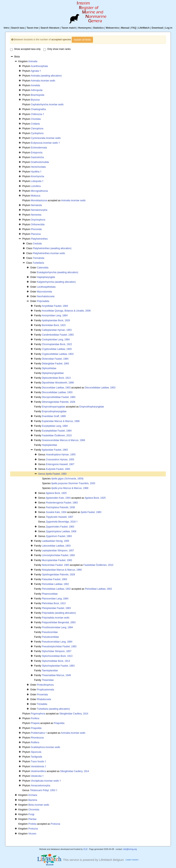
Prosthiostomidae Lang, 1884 (57, 627)
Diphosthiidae (49, 368)
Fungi (31, 814)
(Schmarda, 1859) (67, 479)
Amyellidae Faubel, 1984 (55, 306)
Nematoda (36, 205)
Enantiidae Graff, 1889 (54, 416)
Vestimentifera (38, 771)
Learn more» (132, 860)
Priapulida (59, 723)
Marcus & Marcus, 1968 (70, 488)
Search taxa (18, 28)
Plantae (32, 819)
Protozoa (55, 824)
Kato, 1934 (56, 512)
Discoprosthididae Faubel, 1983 (59, 397)
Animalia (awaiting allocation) (46, 76)
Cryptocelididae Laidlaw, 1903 (58, 354)
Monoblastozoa (39, 200)
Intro (6, 28)
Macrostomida (44, 292)
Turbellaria (38, 263)
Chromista (34, 810)
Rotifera (35, 742)
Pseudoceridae (50, 632)
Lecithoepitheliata (46, 287)
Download (157, 28)
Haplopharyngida (46, 277)
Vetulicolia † (37, 776)
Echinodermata (39, 148)
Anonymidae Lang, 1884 (55, 315)
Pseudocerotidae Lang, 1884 (57, 642)
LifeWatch (144, 28)
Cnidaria (35, 124)
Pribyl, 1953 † (44, 790)
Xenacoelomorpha (40, 786)
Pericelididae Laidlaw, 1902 (56, 589)
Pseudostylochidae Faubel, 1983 (59, 646)
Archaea (33, 795)
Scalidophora (45, 747)
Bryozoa (35, 100)
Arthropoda (37, 90)
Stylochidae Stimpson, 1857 (57, 651)
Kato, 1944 (58, 498)
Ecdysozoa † (45, 143)
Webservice (112, 28)
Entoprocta (37, 153)
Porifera (35, 718)
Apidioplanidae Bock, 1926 (56, 320)
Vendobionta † (38, 766)
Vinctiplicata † (46, 781)
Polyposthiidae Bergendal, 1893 (59, 622)
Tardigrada (36, 757)
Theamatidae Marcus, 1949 (56, 675)
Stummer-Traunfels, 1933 (73, 483)
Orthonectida (38, 224)
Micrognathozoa (39, 191)
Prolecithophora (45, 685)
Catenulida (43, 268)
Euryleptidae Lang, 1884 (55, 426)
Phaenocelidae (50, 594)
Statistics (98, 28)
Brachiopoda (37, 95)
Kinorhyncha (37, 176)
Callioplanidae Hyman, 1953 (57, 330)
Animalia (33, 61)
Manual (125, 28)
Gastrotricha (37, 157)
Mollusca (35, 196)
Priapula (35, 723)
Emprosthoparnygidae (54, 407)
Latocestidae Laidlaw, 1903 (56, 546)
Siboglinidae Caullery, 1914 (74, 714)
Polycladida (43, 301)
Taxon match (69, 28)
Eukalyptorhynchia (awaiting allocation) (58, 272)
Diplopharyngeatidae (53, 373)
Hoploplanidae (50, 445)
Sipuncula (36, 752)
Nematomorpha (39, 210)
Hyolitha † (36, 172)
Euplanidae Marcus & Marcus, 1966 (61, 421)
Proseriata (42, 695)
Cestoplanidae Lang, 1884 (56, 340)
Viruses (32, 834)
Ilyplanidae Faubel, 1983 (55, 450)
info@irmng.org (130, 849)
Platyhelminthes (39, 239)
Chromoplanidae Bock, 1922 (57, 344)
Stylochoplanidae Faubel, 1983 (58, 666)
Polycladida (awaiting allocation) (59, 613)
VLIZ (85, 849)
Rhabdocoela (44, 699)
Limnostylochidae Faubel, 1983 (58, 555)
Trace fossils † (38, 762)
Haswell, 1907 (60, 464)
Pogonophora (38, 714)
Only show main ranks (57, 49)
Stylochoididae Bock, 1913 (56, 661)
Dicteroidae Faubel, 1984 (55, 359)
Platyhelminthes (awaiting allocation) (52, 248)
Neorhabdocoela (46, 296)
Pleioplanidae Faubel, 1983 (56, 608)
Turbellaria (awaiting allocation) (53, 709)
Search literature (50, 28)
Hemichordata (38, 167)
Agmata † (36, 71)
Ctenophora (37, 129)
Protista (32, 824)
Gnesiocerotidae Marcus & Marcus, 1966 (63, 440)
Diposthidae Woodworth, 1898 (58, 383)
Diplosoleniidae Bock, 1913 (56, 378)
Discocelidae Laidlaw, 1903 (56, 388)
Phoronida (36, 229)
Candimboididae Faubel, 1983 (58, 335)
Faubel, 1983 (58, 469)
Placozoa (36, 234)
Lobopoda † (37, 181)
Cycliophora (37, 133)
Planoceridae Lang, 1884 (55, 599)
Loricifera (36, 186)
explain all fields (82, 40)
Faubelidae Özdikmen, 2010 (57, 435)
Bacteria (33, 800)
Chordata (36, 119)
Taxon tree (33, 28)
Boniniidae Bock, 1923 (54, 325)
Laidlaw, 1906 (61, 531)
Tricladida (42, 704)
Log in (169, 28)
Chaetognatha (38, 109)
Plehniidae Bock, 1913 (54, 603)
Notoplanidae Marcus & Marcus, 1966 (62, 570)
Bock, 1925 (56, 493)
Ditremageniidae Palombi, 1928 (59, 402)
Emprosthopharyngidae (92, 407)
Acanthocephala (39, 66)
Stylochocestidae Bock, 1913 (57, 656)
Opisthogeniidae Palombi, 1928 (59, 575)
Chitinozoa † (37, 114)
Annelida (35, 85)
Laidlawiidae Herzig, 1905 (56, 541)
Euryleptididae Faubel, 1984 (57, 431)
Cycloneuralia (46, 138)
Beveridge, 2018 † (62, 522)
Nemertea (36, 215)
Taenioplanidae (50, 671)
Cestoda (37, 244)
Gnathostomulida (40, 162)
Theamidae (48, 680)
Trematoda (39, 258)
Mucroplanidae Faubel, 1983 (57, 560)
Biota (39, 805)
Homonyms (85, 28)
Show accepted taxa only (25, 49)
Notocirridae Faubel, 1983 (56, 565)
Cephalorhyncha (47, 105)
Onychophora (38, 220)
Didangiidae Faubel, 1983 (56, 364)
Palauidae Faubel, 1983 (55, 579)
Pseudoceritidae (50, 637)
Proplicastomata (45, 690)
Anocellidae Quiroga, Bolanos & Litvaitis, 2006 (66, 311)
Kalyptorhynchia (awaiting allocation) (56, 282)
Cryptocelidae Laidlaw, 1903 (57, 349)
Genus (42, 474)
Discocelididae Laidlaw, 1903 (100, 388)
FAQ (134, 28)
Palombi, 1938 (60, 507)
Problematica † (39, 733)
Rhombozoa (37, 738)
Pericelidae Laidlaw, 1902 (55, 584)
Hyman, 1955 (61, 455)
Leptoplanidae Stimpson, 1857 (58, 551)
